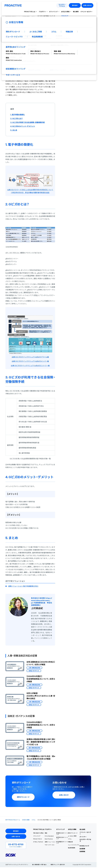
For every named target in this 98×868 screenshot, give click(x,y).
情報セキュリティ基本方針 (58, 865)
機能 (46, 833)
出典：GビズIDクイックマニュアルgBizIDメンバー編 (30, 361)
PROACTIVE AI (37, 839)
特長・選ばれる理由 (38, 833)
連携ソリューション (50, 842)
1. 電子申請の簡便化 (18, 115)
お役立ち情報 (65, 12)
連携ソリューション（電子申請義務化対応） (23, 586)
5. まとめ (14, 130)
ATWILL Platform (38, 842)
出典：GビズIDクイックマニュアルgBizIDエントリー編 (30, 366)
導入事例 (76, 12)
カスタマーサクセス (85, 840)
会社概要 (82, 849)
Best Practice (49, 839)
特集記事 (70, 842)
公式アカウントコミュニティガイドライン (17, 865)
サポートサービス (50, 845)
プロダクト (42, 12)
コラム (33, 820)
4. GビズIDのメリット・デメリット (23, 126)
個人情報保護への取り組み (39, 865)
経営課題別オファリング (62, 842)
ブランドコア (37, 836)
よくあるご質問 (72, 836)
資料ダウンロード (73, 833)
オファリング (53, 12)
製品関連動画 (72, 848)
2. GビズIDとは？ (17, 118)
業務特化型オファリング (62, 834)
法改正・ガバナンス (40, 40)
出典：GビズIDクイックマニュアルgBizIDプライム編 (30, 357)
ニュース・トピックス (74, 845)
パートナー (83, 837)
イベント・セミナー (86, 12)
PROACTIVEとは (30, 12)
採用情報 (82, 851)
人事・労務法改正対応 (24, 40)
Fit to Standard (49, 836)
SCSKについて (84, 846)
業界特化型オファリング (62, 838)
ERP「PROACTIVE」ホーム (13, 820)
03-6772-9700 (16, 844)
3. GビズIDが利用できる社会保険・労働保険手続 (27, 122)
